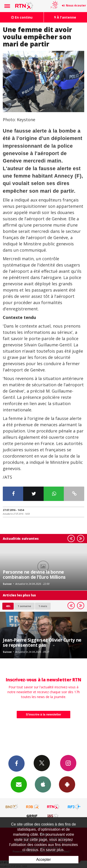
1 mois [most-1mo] (43, 606)
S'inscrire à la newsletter (44, 714)
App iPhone (43, 784)
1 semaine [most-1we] (24, 606)
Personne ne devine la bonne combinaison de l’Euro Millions (34, 574)
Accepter (43, 860)
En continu (22, 17)
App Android (67, 784)
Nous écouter (76, 5)
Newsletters (19, 784)
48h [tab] (8, 606)
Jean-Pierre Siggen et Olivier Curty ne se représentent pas (42, 642)
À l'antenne (65, 17)
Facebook (16, 763)
